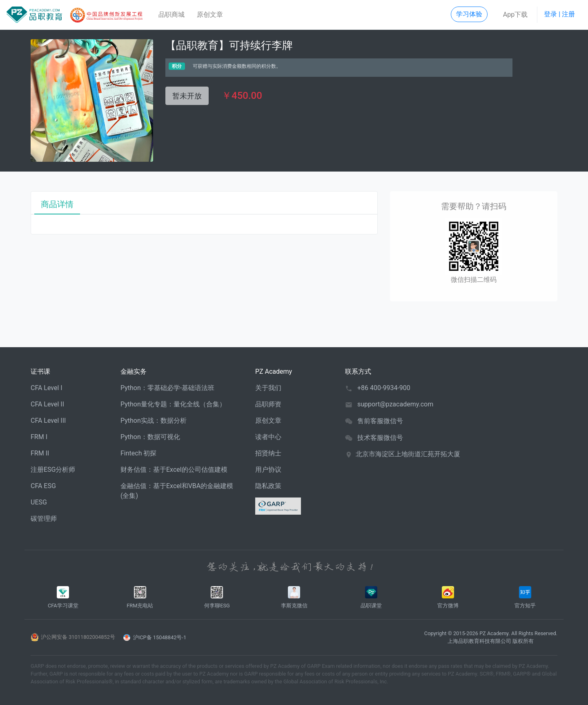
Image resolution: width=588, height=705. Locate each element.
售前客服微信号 (380, 421)
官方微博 (448, 597)
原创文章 (210, 15)
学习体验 (469, 14)
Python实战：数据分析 (154, 421)
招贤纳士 (268, 453)
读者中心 (268, 437)
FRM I (39, 437)
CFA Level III (48, 421)
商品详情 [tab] (57, 204)
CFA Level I (47, 388)
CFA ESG (43, 486)
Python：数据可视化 (150, 437)
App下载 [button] (515, 15)
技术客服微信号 (380, 438)
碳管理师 (44, 519)
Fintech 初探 (138, 453)
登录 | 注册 (559, 14)
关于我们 (268, 388)
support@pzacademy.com (395, 404)
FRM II (40, 453)
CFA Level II (47, 404)
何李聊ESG (217, 597)
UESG (39, 502)
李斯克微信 (294, 597)
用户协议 (268, 470)
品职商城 (171, 15)
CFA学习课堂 (63, 597)
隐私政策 (268, 486)
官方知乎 (525, 597)
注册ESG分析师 (53, 470)
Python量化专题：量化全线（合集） (173, 404)
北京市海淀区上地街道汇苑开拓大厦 (408, 454)
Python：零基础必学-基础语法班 (167, 388)
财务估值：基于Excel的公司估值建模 (174, 470)
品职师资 (268, 404)
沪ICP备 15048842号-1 (160, 637)
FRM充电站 (140, 597)
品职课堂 (371, 597)
